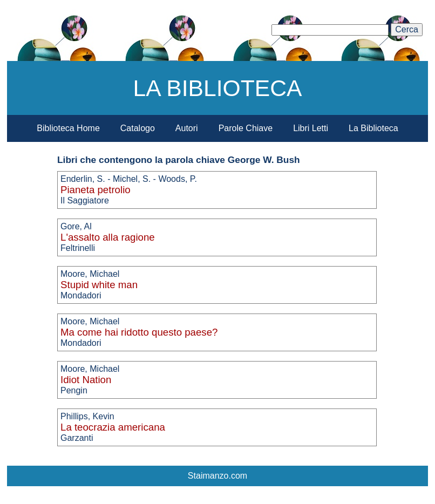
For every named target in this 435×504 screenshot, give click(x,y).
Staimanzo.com (218, 476)
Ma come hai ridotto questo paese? (139, 332)
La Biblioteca (373, 128)
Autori (187, 128)
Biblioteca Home (68, 128)
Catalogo (138, 128)
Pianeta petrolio (96, 190)
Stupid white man (99, 285)
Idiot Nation (86, 380)
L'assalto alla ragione (108, 237)
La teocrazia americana (113, 427)
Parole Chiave (246, 128)
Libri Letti (311, 128)
